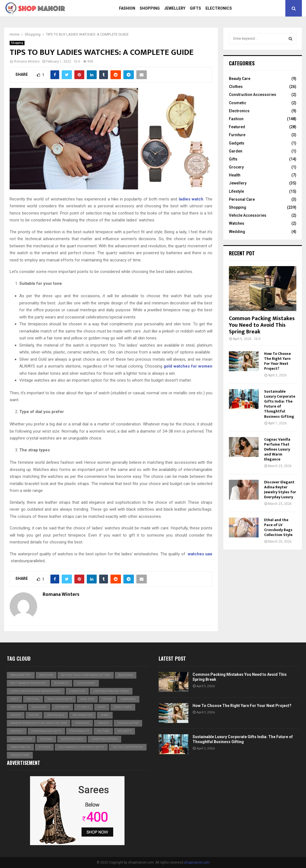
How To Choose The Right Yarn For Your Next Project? (277, 361)
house (34, 715)
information (82, 715)
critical (33, 699)
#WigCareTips (21, 675)
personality (79, 731)
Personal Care (242, 199)
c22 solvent (86, 683)
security (124, 731)
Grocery (236, 167)
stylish (44, 747)
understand (20, 755)
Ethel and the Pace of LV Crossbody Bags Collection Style (278, 527)
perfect (17, 731)
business (62, 683)
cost (14, 699)
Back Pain (126, 675)
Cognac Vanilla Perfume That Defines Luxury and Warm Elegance (277, 449)
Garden (236, 151)
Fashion (127, 8)
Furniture (237, 135)
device (107, 699)
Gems (102, 707)
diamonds (128, 699)
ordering (82, 723)
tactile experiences (128, 747)
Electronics (219, 8)
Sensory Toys (21, 739)
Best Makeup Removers (28, 683)
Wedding (237, 232)
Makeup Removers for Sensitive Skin (39, 723)
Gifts (195, 8)
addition (46, 675)
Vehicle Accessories (248, 215)
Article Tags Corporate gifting (86, 675)
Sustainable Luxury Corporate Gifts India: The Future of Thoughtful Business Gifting (280, 404)
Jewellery (175, 8)
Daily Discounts (60, 699)
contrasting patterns (111, 691)
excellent (39, 707)
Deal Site (87, 699)
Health (235, 175)
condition (77, 691)
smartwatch (20, 747)
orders (103, 723)
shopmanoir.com (197, 862)
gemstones (123, 707)
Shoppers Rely (72, 739)
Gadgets (237, 143)
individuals (56, 715)
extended (62, 707)
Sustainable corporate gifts (81, 747)
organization (128, 723)
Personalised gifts (46, 731)
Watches (237, 223)
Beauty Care (240, 79)
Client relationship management (36, 691)
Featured (237, 127)
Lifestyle (236, 191)
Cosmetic (238, 103)
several (46, 739)
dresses (17, 707)
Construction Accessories (253, 95)
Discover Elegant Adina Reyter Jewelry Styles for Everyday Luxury (280, 490)
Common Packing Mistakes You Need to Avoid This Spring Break (262, 325)
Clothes (236, 87)
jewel (105, 715)
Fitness (84, 707)
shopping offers (105, 739)
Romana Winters (27, 61)
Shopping (150, 8)
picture (103, 731)
